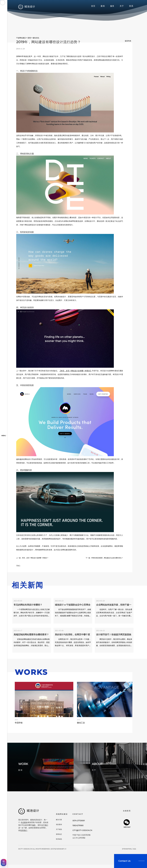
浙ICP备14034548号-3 (58, 852)
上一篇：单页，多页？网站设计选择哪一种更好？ (35, 558)
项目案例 (59, 828)
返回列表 (128, 41)
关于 (122, 6)
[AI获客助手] (4, 863)
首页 (93, 6)
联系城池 (59, 842)
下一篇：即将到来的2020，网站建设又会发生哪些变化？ (101, 558)
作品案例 (24, 824)
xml (130, 852)
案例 (103, 6)
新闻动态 (59, 837)
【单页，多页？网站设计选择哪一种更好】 (76, 371)
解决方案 (59, 823)
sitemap (125, 852)
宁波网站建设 (21, 38)
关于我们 (45, 826)
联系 (131, 6)
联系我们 (24, 832)
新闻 (29, 38)
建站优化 (36, 38)
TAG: (20, 566)
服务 (112, 6)
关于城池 (59, 833)
